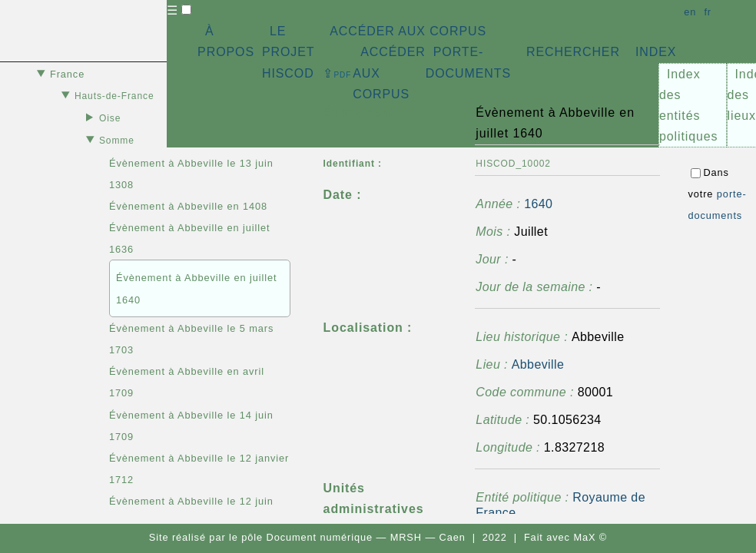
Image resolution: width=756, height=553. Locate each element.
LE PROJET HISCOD (288, 52)
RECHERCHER (573, 52)
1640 (538, 204)
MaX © (590, 537)
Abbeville (538, 364)
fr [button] (708, 12)
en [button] (690, 12)
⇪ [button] (337, 73)
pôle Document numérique (307, 537)
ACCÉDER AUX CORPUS (408, 31)
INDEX (656, 52)
